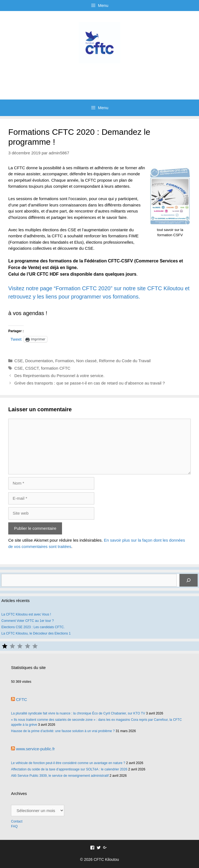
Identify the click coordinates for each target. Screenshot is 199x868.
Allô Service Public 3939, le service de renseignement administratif (60, 776)
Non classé (86, 361)
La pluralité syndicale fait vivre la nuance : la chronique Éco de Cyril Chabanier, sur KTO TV (78, 713)
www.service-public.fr (35, 749)
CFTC (21, 699)
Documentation (39, 361)
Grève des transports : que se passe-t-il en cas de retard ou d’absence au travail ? (90, 383)
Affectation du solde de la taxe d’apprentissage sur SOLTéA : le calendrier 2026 (69, 769)
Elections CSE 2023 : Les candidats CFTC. (33, 627)
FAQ (14, 826)
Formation (64, 361)
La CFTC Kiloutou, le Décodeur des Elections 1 (36, 633)
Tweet (16, 339)
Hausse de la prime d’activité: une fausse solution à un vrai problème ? (63, 731)
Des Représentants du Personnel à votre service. (59, 376)
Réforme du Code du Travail (125, 361)
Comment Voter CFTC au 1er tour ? (28, 621)
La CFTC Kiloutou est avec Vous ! (26, 614)
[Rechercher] (189, 580)
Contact (17, 821)
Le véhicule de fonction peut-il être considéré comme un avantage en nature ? (68, 763)
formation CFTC (56, 368)
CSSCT (32, 368)
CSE (19, 361)
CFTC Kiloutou (99, 76)
